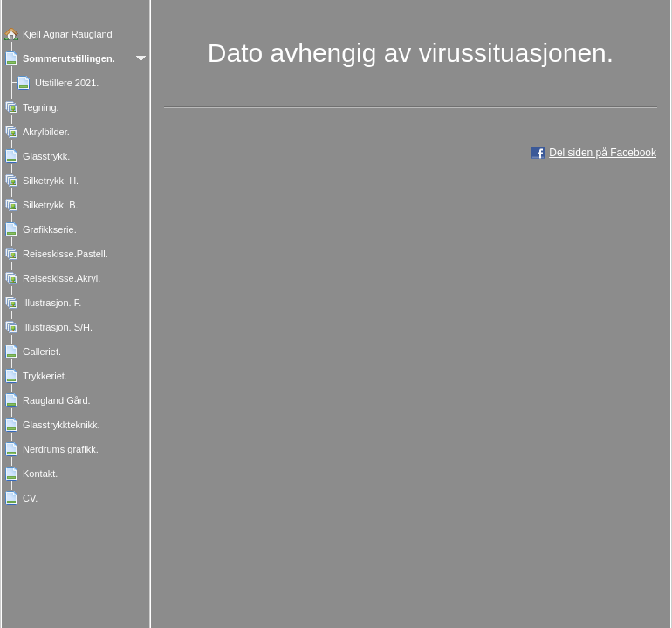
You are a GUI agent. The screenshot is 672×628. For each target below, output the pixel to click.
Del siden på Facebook (603, 153)
